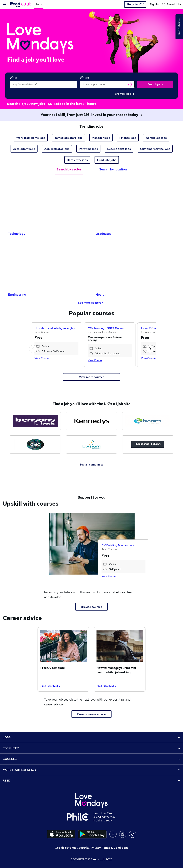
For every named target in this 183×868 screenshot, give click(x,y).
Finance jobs (128, 138)
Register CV (135, 4)
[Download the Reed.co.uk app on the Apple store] (61, 834)
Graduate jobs (107, 160)
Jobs (39, 4)
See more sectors (91, 303)
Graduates (103, 234)
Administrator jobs (57, 149)
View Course (42, 358)
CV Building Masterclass (118, 545)
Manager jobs (101, 138)
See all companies (91, 465)
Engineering (17, 294)
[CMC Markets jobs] (35, 444)
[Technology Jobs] (48, 204)
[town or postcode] (107, 84)
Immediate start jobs (69, 138)
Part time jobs (88, 149)
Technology (17, 234)
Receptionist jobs (119, 149)
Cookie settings (66, 848)
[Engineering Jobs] (48, 265)
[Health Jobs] (135, 265)
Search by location (113, 169)
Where (84, 78)
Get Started (50, 686)
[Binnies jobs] (148, 421)
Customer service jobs (155, 149)
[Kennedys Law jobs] (92, 421)
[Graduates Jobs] (135, 204)
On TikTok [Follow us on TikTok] (133, 834)
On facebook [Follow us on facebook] (113, 834)
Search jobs (155, 84)
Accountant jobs (24, 149)
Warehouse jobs (156, 138)
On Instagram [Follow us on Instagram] (123, 834)
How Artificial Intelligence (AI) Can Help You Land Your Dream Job (56, 328)
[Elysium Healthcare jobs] (92, 444)
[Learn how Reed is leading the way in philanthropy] (80, 817)
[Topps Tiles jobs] (148, 444)
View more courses (92, 377)
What (14, 78)
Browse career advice (91, 714)
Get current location (130, 85)
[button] (33, 349)
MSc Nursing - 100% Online (106, 328)
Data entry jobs (77, 160)
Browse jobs (124, 94)
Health (101, 294)
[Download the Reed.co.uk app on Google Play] (92, 834)
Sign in (154, 4)
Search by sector (69, 169)
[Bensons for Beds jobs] (35, 421)
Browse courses (91, 607)
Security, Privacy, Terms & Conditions (103, 848)
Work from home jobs (31, 138)
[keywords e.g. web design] (44, 84)
